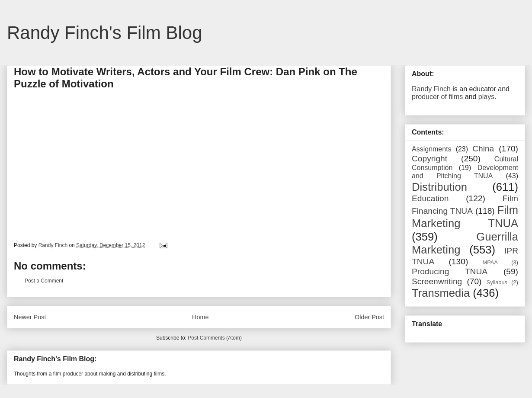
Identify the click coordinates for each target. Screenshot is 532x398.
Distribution (439, 187)
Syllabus (497, 282)
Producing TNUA (450, 271)
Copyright (429, 159)
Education (430, 198)
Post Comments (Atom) (215, 338)
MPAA (490, 262)
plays (486, 97)
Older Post (369, 317)
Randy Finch (431, 89)
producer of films (437, 97)
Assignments (432, 149)
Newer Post (30, 317)
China (483, 149)
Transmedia (441, 293)
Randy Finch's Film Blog (105, 33)
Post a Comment (44, 281)
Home (200, 317)
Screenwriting (437, 281)
